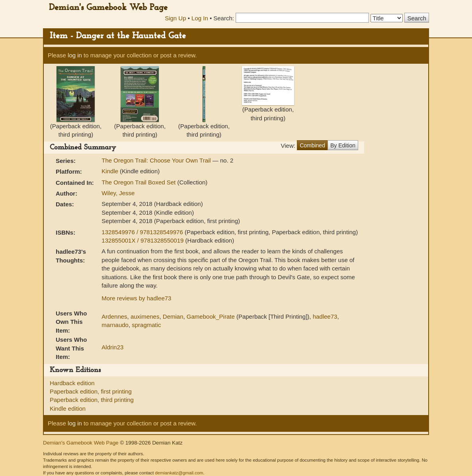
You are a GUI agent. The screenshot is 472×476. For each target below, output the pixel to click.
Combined (312, 145)
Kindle (110, 171)
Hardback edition (72, 383)
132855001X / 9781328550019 (143, 240)
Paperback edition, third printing (92, 400)
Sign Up (175, 18)
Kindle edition (68, 408)
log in (75, 55)
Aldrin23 (112, 347)
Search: (224, 18)
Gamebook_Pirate (211, 316)
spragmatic (146, 325)
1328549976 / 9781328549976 (143, 232)
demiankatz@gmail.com (179, 473)
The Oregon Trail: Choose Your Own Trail (157, 160)
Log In (200, 18)
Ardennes (114, 316)
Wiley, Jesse (118, 193)
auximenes (145, 316)
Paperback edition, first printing (91, 391)
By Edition (343, 145)
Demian (173, 316)
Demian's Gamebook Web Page (108, 8)
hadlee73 (325, 316)
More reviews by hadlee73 (136, 298)
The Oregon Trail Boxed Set (139, 182)
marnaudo (115, 325)
